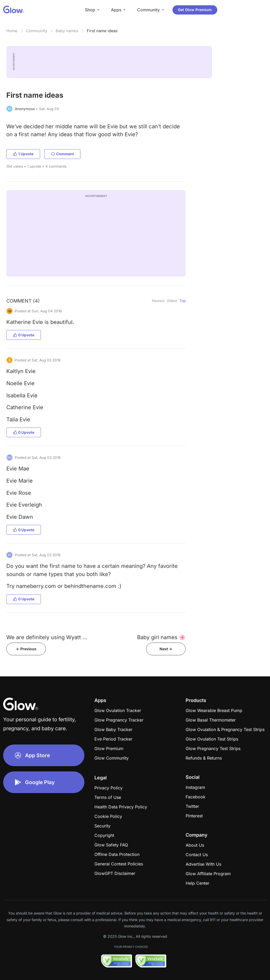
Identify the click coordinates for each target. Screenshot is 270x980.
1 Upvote (23, 154)
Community (37, 31)
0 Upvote (24, 335)
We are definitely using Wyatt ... (47, 637)
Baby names (67, 31)
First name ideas (102, 31)
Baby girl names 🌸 (161, 637)
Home (12, 31)
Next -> (166, 649)
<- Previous (26, 649)
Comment (62, 154)
